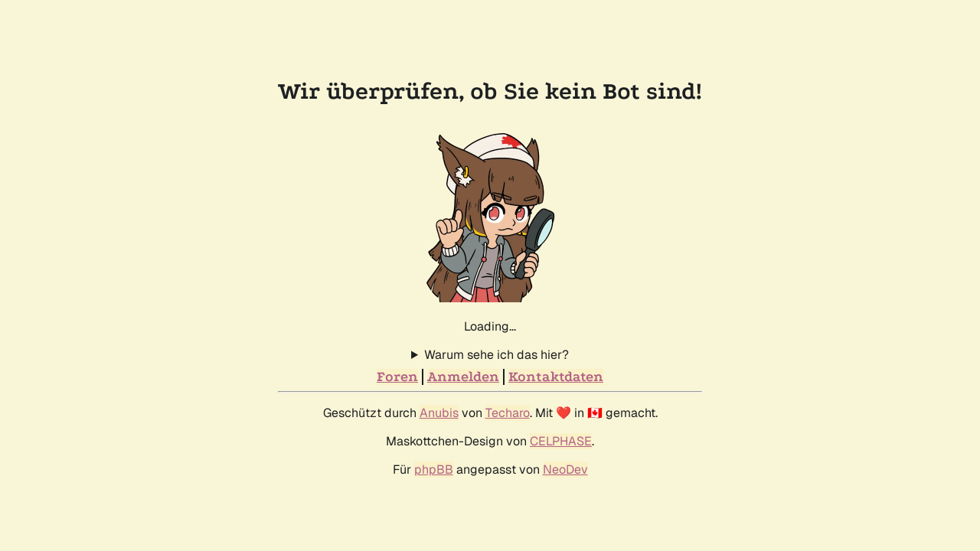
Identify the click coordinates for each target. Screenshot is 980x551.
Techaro (508, 413)
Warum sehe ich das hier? (497, 355)
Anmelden (463, 377)
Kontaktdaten (556, 377)
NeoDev (565, 469)
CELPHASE (561, 441)
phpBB (434, 469)
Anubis (439, 413)
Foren (397, 377)
